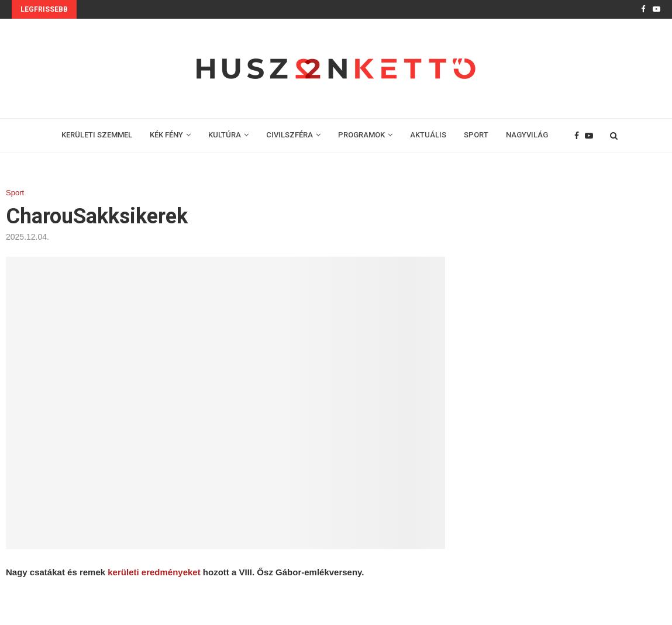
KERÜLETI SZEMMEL (97, 135)
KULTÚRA (225, 135)
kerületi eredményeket (154, 572)
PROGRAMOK (361, 135)
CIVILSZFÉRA (290, 135)
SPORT (476, 135)
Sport (15, 193)
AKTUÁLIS (428, 135)
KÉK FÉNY (166, 135)
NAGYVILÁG (527, 135)
